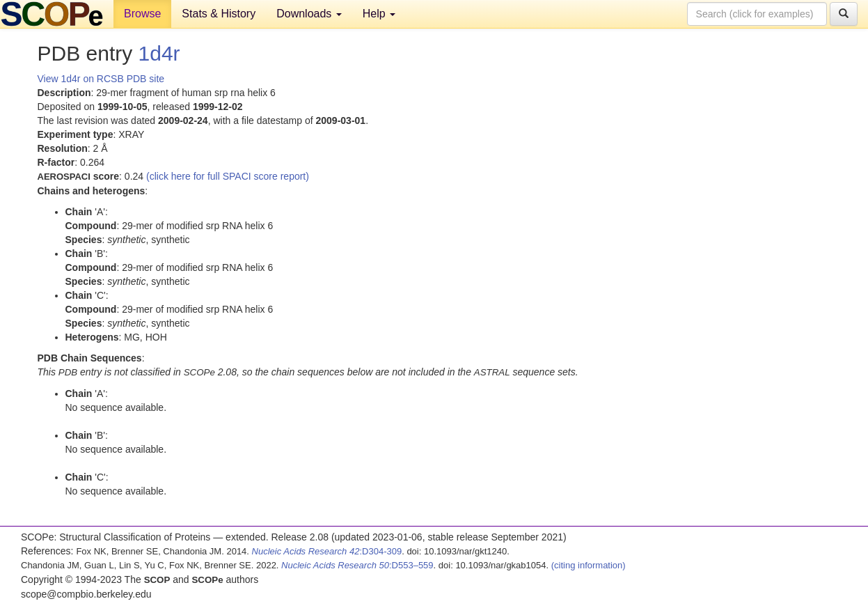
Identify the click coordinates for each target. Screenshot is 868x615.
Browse (142, 14)
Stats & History (219, 14)
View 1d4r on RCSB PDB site (101, 79)
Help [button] (379, 14)
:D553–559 (357, 565)
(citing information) (589, 565)
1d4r (159, 53)
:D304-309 (327, 551)
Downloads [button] (309, 14)
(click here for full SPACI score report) (228, 176)
